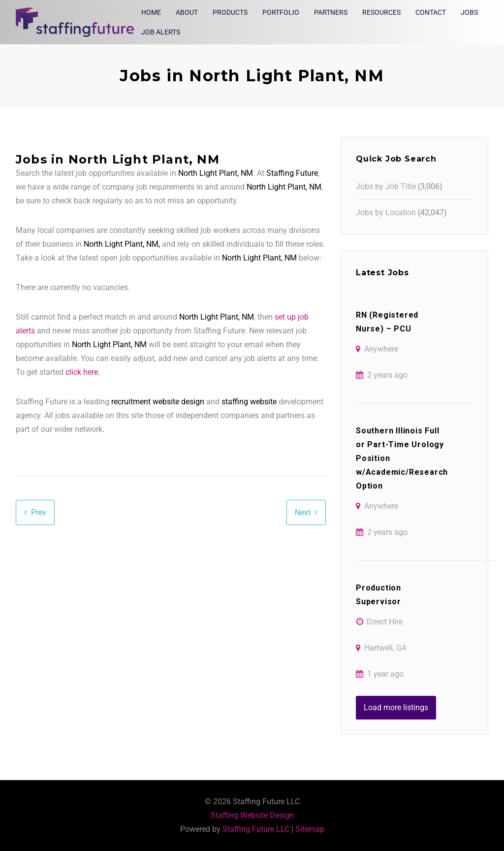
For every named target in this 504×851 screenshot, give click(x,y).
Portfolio (281, 12)
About (187, 12)
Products (230, 12)
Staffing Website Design (252, 815)
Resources (381, 12)
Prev (39, 512)
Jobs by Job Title (386, 186)
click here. (83, 372)
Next (303, 512)
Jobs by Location (386, 213)
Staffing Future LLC (256, 829)
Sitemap (310, 829)
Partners (331, 12)
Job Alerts (161, 32)
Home (151, 12)
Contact (431, 12)
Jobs (469, 12)
